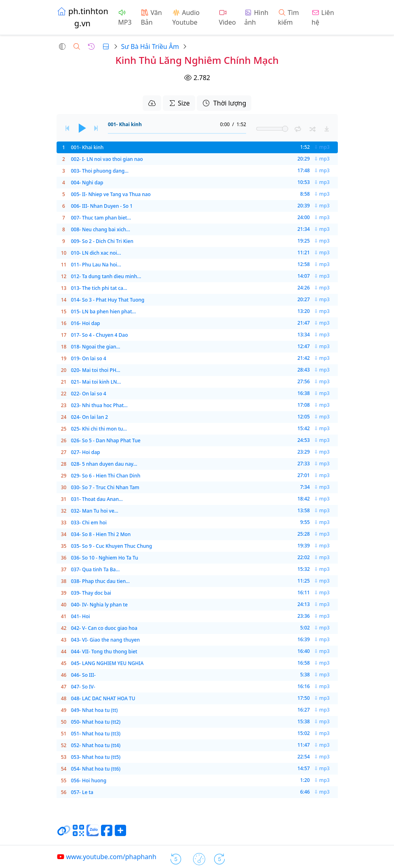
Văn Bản (151, 17)
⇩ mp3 (322, 147)
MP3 (125, 18)
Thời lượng (224, 103)
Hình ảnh (256, 17)
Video (227, 18)
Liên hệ (323, 17)
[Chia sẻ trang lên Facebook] (107, 834)
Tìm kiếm (289, 17)
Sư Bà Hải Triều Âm (150, 46)
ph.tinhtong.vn (82, 17)
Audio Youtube (186, 17)
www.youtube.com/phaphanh (106, 857)
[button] (62, 46)
